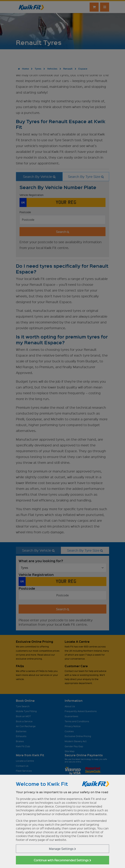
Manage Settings (62, 849)
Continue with (62, 860)
